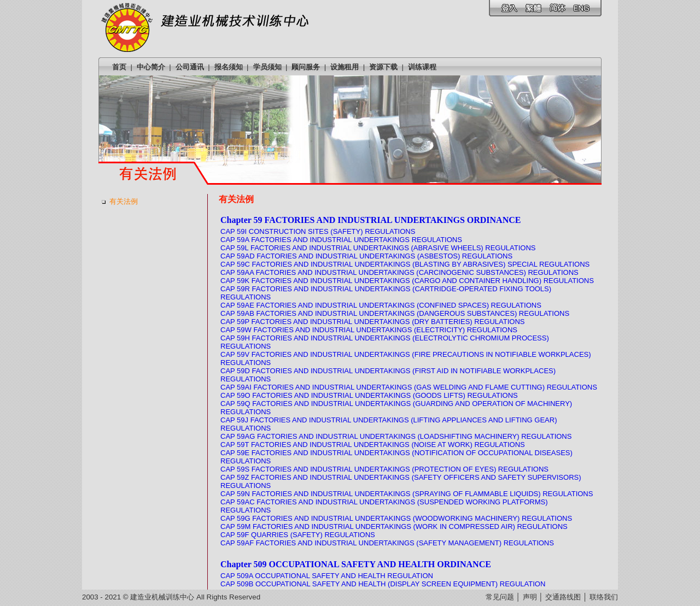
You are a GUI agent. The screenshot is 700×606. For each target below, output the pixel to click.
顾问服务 (306, 67)
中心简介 (151, 67)
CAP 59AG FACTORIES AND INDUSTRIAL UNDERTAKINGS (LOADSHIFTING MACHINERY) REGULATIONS (396, 436)
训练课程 (422, 67)
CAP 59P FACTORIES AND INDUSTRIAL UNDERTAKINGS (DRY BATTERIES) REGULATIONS (372, 322)
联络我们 (604, 597)
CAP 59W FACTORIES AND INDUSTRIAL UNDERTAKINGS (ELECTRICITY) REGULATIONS (369, 330)
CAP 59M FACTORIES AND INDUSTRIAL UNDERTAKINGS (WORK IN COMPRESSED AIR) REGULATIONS (394, 526)
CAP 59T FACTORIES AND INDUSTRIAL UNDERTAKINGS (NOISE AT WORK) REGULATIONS (373, 445)
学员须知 (267, 67)
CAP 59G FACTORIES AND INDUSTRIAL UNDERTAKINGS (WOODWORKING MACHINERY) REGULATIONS (396, 518)
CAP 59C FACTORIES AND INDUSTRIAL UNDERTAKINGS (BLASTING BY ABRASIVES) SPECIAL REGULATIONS (405, 264)
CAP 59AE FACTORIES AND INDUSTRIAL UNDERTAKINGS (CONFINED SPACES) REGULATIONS (381, 305)
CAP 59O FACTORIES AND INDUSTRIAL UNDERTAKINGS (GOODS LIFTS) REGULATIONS (369, 395)
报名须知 (229, 67)
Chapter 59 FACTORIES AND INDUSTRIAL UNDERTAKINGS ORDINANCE (371, 220)
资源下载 (383, 67)
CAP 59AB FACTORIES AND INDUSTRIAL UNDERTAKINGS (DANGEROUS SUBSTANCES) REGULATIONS (395, 313)
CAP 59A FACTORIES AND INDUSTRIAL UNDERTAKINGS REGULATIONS (341, 240)
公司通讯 (190, 67)
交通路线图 (563, 597)
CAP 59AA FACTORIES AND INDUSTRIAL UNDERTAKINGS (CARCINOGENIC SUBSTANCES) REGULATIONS (399, 272)
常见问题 (500, 597)
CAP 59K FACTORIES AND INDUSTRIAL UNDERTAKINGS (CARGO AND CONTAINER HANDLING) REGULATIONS (407, 281)
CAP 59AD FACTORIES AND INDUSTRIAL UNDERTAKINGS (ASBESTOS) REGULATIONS (366, 256)
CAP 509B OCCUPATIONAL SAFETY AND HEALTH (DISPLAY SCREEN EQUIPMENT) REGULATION (383, 584)
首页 (119, 67)
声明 (530, 597)
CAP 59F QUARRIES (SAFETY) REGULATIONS (298, 535)
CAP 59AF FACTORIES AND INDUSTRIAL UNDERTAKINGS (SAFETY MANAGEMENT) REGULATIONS (387, 543)
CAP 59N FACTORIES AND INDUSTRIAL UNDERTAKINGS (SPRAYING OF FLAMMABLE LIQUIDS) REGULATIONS (407, 494)
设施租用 (345, 67)
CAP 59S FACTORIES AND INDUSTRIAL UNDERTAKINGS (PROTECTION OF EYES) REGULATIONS (384, 469)
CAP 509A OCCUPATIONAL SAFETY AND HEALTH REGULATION (327, 576)
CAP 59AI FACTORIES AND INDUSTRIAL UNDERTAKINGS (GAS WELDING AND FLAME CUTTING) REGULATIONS (409, 387)
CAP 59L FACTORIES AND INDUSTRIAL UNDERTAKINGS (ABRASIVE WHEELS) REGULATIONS (378, 248)
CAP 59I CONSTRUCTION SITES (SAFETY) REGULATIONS (318, 231)
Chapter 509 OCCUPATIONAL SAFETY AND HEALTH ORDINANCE (356, 564)
